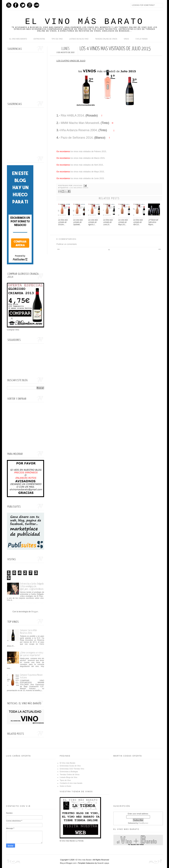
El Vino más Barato (84, 22)
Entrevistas (39, 39)
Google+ (30, 5)
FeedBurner (143, 823)
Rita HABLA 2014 (72, 115)
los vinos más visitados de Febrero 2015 (88, 151)
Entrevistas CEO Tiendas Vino (72, 769)
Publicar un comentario (67, 244)
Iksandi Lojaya (103, 863)
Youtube (36, 5)
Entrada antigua (159, 249)
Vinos (126, 39)
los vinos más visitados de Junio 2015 (87, 178)
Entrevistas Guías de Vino (70, 766)
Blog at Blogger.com (68, 863)
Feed (9, 5)
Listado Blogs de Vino (68, 777)
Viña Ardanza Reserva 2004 (78, 130)
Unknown (78, 186)
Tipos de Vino (65, 780)
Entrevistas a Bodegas (69, 772)
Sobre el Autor (66, 786)
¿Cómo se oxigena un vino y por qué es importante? (32, 654)
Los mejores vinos (79, 188)
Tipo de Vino (57, 39)
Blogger (35, 612)
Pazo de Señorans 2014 (76, 138)
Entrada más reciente (59, 249)
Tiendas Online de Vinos (70, 774)
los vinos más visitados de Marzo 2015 (87, 158)
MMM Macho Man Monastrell (79, 123)
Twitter (23, 5)
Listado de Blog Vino (79, 39)
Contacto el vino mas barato (71, 783)
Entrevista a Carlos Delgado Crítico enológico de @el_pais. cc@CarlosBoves (32, 586)
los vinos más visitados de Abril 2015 (86, 165)
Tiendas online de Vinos (106, 39)
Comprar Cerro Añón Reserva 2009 (28, 632)
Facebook (16, 5)
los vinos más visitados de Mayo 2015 (87, 172)
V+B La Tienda (142, 39)
